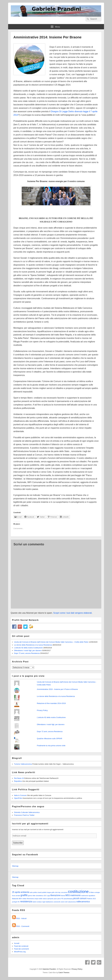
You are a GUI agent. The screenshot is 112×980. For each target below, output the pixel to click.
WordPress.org (20, 952)
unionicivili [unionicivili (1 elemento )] (57, 902)
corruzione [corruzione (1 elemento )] (64, 892)
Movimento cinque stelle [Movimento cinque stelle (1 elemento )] (35, 899)
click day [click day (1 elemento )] (58, 892)
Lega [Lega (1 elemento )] (48, 896)
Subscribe (18, 843)
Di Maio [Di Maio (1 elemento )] (91, 892)
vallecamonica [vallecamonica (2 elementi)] (83, 902)
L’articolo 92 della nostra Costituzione (28, 648)
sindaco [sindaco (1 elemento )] (39, 902)
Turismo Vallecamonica (23, 764)
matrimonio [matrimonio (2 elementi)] (75, 895)
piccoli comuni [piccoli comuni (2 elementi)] (80, 898)
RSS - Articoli (21, 918)
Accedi (17, 943)
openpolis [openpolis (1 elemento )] (50, 899)
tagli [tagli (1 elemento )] (44, 902)
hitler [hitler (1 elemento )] (34, 896)
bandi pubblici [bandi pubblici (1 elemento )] (42, 892)
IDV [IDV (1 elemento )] (45, 896)
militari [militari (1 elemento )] (24, 899)
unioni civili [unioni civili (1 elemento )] (64, 902)
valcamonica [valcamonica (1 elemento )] (72, 902)
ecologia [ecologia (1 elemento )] (97, 892)
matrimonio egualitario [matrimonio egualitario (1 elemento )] (88, 896)
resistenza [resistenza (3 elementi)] (26, 901)
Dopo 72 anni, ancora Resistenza (27, 653)
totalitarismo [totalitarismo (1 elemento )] (49, 902)
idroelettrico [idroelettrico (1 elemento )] (40, 896)
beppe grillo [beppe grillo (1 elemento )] (51, 892)
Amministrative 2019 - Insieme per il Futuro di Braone (57, 689)
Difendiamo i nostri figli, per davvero (28, 650)
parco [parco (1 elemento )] (59, 899)
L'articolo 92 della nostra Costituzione (51, 717)
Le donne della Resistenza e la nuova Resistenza (33, 645)
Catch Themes (64, 973)
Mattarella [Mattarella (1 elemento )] (15, 899)
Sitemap (15, 866)
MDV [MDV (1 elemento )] (20, 899)
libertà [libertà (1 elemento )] (63, 896)
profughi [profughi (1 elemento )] (15, 902)
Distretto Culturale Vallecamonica (27, 812)
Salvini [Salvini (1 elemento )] (34, 902)
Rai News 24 (19, 778)
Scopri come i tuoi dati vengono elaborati (73, 613)
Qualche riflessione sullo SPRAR (49, 739)
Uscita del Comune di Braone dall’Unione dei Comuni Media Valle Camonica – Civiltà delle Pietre (51, 642)
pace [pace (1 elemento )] (55, 899)
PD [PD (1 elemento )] (62, 899)
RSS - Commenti (23, 926)
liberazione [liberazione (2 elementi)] (55, 895)
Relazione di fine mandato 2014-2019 (51, 703)
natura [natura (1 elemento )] (45, 899)
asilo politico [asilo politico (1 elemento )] (34, 892)
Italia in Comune (20, 795)
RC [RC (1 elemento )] (19, 902)
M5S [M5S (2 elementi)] (68, 895)
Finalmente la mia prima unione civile (51, 746)
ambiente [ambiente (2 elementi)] (25, 892)
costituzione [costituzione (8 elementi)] (78, 891)
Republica (18, 781)
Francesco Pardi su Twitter (24, 815)
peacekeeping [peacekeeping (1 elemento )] (68, 899)
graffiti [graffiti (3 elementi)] (24, 895)
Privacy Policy (42, 710)
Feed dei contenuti (21, 946)
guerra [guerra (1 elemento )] (30, 896)
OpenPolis (18, 798)
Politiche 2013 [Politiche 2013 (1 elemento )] (91, 899)
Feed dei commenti (22, 949)
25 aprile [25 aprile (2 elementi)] (16, 892)
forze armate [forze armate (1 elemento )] (16, 896)
